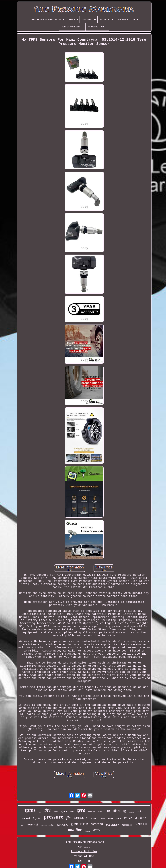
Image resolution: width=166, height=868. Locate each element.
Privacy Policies (84, 852)
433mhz (140, 818)
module (132, 812)
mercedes (127, 825)
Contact (84, 847)
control (26, 818)
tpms (30, 810)
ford (40, 812)
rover (103, 819)
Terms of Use (84, 856)
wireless (92, 812)
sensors (81, 817)
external (33, 824)
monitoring (116, 810)
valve (128, 818)
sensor (141, 823)
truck (56, 812)
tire (48, 810)
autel (97, 830)
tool (72, 812)
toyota (37, 818)
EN (80, 861)
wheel (94, 818)
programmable (48, 825)
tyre (81, 810)
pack (23, 825)
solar (140, 811)
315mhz (87, 831)
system (97, 824)
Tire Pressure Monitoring (84, 842)
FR (88, 861)
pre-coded (62, 825)
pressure (53, 817)
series (100, 812)
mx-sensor (112, 825)
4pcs (64, 812)
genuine (80, 824)
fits (69, 818)
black (111, 819)
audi (119, 819)
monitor (75, 829)
